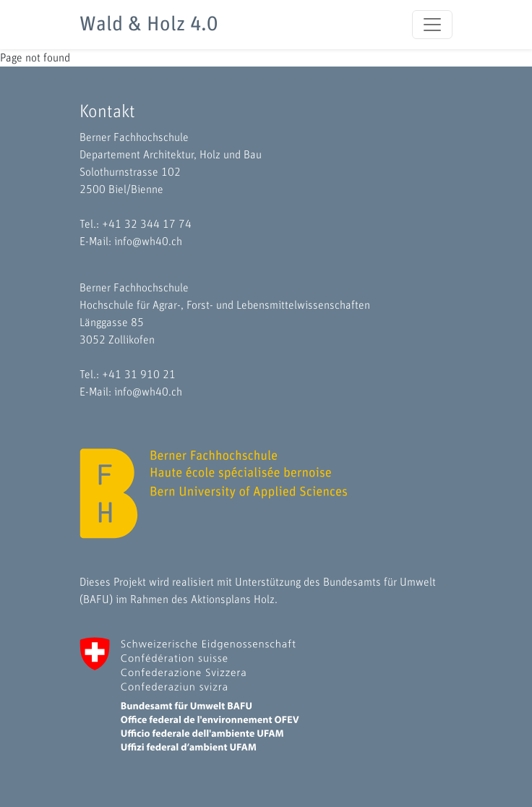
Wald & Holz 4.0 (149, 25)
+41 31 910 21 (139, 375)
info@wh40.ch (148, 242)
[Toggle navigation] (432, 25)
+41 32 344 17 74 (147, 224)
